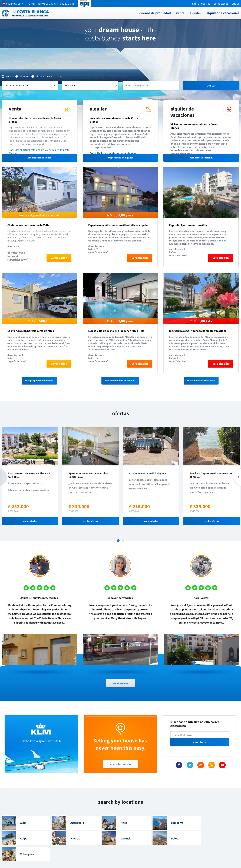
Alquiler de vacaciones (223, 13)
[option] (30, 476)
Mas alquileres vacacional (201, 381)
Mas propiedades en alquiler (120, 381)
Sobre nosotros (201, 4)
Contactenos (221, 4)
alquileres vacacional (201, 158)
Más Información (120, 764)
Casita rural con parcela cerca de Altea (31, 331)
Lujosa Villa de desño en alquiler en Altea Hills (116, 331)
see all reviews (120, 683)
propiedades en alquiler (120, 158)
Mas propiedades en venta (39, 381)
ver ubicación (59, 258)
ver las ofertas (30, 521)
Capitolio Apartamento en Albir (188, 225)
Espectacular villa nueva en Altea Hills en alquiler (118, 225)
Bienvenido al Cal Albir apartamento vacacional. (199, 331)
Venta (180, 13)
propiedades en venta (39, 158)
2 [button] (123, 541)
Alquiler (195, 13)
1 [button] (118, 541)
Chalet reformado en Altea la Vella (28, 225)
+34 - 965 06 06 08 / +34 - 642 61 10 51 (53, 4)
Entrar (236, 4)
